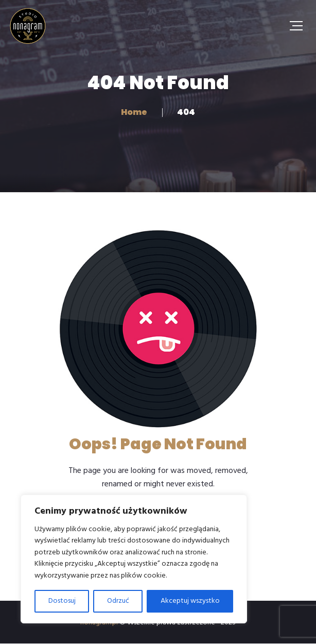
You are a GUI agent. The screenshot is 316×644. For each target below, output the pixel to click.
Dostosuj (62, 601)
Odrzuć (118, 601)
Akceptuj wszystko (190, 601)
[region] (134, 559)
